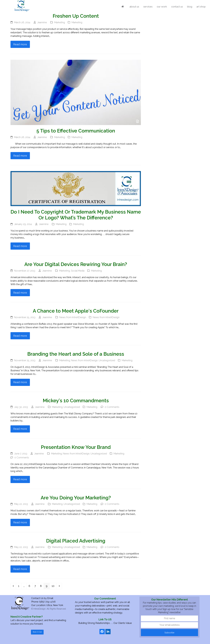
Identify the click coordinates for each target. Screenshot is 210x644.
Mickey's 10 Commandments (76, 401)
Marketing (60, 22)
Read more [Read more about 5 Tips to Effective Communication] (20, 156)
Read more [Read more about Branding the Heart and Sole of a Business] (20, 382)
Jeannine (42, 22)
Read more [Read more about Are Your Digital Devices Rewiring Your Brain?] (20, 293)
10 (54, 586)
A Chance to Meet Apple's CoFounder (76, 311)
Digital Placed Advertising (76, 541)
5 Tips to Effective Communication (76, 131)
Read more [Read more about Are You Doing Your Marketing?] (20, 522)
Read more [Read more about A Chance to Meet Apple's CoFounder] (20, 336)
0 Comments (112, 407)
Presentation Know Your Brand (76, 447)
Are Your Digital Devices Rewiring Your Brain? (76, 264)
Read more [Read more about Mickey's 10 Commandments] (20, 429)
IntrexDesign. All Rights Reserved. (50, 609)
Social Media (78, 271)
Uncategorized (107, 360)
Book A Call (37, 632)
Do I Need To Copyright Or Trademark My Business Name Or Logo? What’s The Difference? (76, 215)
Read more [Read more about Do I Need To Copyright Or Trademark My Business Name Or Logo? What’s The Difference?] (20, 246)
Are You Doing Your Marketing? (76, 498)
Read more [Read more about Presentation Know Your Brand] (20, 479)
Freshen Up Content (76, 16)
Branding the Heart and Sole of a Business (76, 354)
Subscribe (169, 633)
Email (50, 598)
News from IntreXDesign (73, 317)
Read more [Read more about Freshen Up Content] (20, 44)
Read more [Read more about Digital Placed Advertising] (20, 569)
